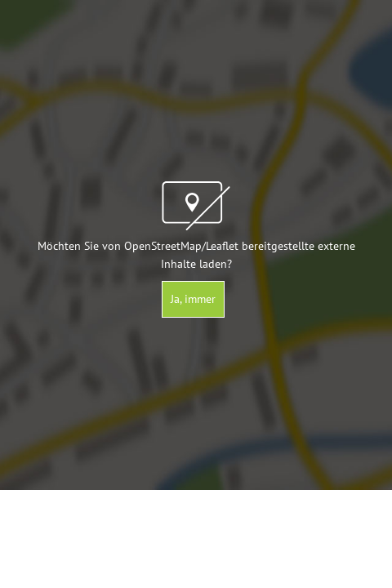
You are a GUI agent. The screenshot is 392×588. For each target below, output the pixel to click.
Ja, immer (193, 299)
